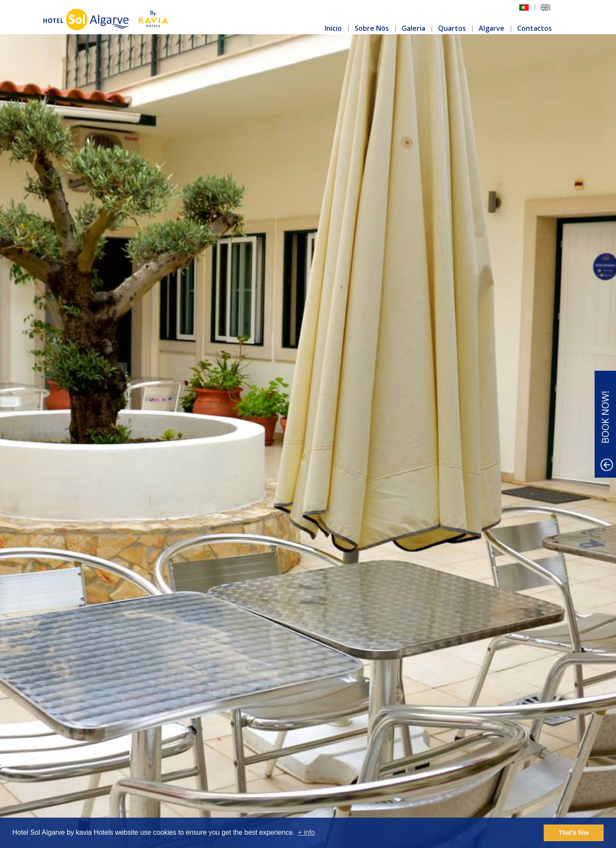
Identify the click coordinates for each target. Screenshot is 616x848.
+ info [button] (306, 832)
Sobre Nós (372, 28)
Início (333, 28)
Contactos (535, 28)
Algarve (492, 28)
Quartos (452, 28)
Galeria (413, 28)
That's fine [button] (574, 833)
